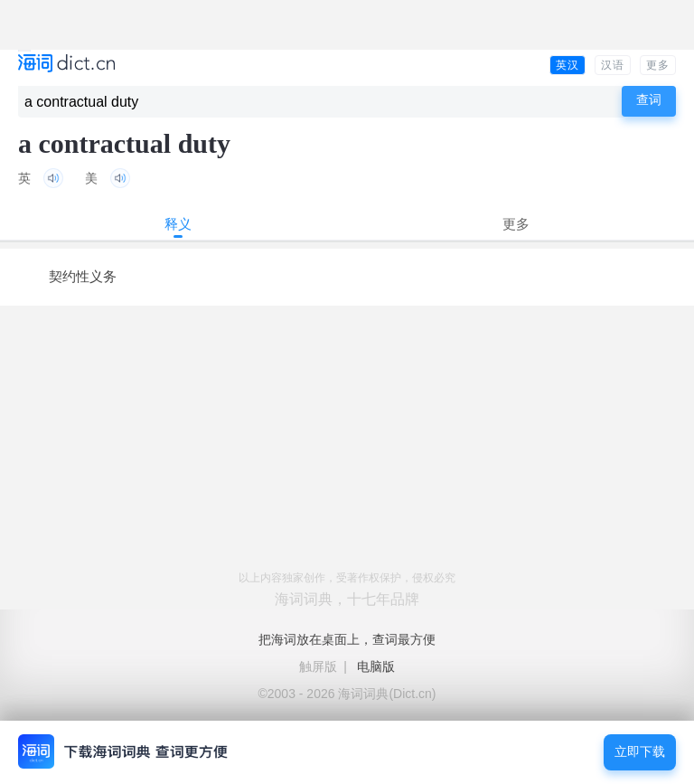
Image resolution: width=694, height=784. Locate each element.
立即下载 (640, 752)
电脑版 (376, 666)
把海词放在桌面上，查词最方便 (347, 639)
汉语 (613, 65)
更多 (658, 65)
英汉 (567, 65)
